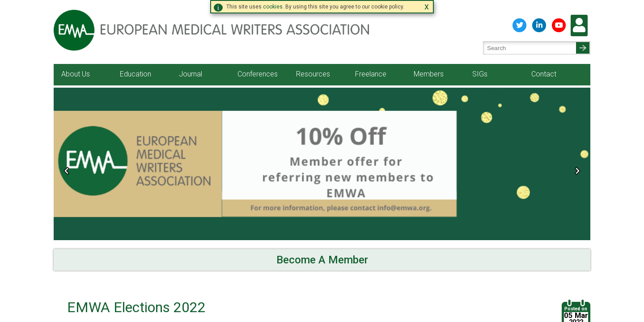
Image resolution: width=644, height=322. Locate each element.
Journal (191, 69)
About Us (76, 69)
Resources (313, 69)
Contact (544, 69)
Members (429, 69)
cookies (273, 7)
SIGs (480, 69)
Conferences (258, 69)
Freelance (371, 69)
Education (136, 69)
